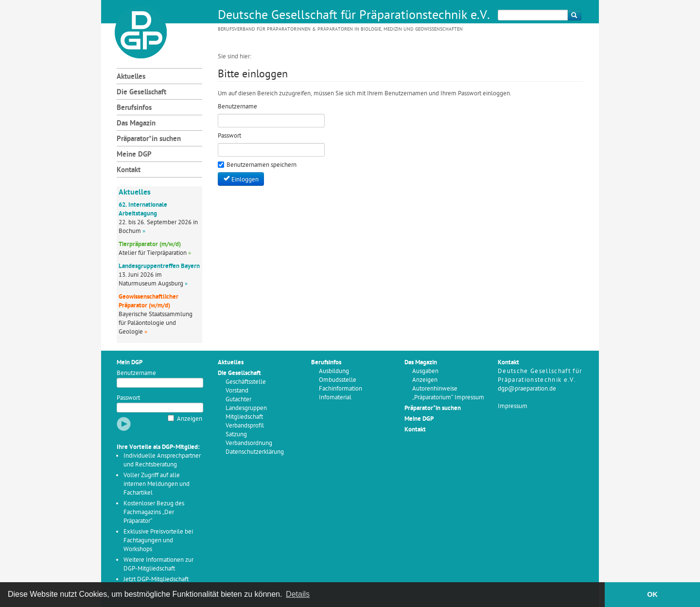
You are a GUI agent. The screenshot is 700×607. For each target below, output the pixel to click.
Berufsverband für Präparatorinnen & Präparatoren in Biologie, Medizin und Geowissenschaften (340, 29)
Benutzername (136, 373)
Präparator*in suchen (149, 139)
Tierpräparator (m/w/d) (150, 244)
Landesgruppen (246, 408)
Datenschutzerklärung (255, 452)
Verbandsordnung (249, 443)
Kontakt (129, 170)
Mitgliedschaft (244, 417)
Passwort (128, 398)
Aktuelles (131, 77)
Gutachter (238, 400)
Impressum (513, 406)
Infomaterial (335, 398)
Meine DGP (134, 155)
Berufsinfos (134, 108)
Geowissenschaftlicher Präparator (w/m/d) (149, 301)
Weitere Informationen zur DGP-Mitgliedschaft (158, 564)
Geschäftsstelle (246, 382)
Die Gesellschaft (141, 93)
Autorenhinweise (435, 389)
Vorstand (237, 391)
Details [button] (298, 594)
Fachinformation (341, 389)
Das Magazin (136, 124)
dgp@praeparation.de (527, 389)
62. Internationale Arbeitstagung (143, 209)
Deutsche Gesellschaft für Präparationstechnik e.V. (354, 16)
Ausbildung (334, 371)
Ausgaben (425, 371)
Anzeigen (190, 419)
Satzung (236, 435)
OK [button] (652, 594)
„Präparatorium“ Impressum (448, 398)
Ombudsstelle (338, 380)
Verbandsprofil (245, 426)
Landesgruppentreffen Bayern (159, 266)
